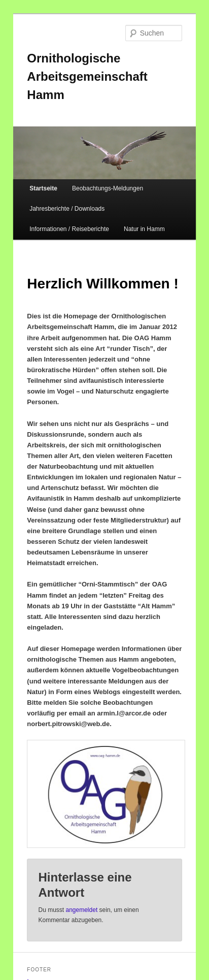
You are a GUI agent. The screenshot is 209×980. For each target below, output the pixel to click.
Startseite (43, 188)
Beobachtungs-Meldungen (108, 188)
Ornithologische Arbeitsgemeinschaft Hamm (87, 76)
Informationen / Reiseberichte (69, 229)
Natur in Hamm (144, 229)
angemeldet (82, 910)
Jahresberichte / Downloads (67, 209)
